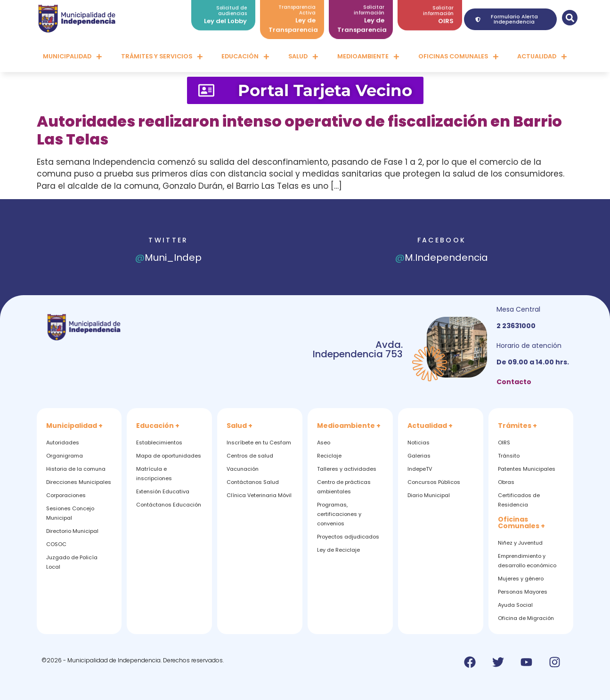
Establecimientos (159, 443)
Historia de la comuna (76, 469)
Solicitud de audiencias (232, 7)
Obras (506, 482)
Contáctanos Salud (253, 482)
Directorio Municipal (72, 531)
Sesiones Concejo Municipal (70, 513)
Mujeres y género (521, 579)
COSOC (56, 544)
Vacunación (243, 469)
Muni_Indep (168, 257)
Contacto (514, 382)
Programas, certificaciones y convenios (339, 514)
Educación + (158, 426)
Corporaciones (66, 495)
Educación (245, 57)
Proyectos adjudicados (348, 537)
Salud (303, 57)
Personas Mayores (523, 592)
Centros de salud (250, 456)
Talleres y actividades (347, 469)
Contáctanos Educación (169, 505)
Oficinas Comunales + (521, 523)
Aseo (324, 443)
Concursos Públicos (434, 482)
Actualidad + (430, 426)
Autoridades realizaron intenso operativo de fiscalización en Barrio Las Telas (299, 130)
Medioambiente (368, 57)
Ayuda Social (515, 605)
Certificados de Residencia (519, 500)
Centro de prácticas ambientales (344, 487)
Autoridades (63, 443)
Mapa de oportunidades (169, 456)
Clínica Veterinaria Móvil (259, 495)
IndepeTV (420, 469)
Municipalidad (73, 57)
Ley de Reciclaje (338, 550)
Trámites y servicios (162, 57)
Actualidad (542, 57)
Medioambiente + (349, 426)
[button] (570, 18)
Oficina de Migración (526, 618)
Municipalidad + (74, 426)
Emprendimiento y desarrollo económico (527, 561)
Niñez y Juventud (520, 543)
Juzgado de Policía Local (72, 562)
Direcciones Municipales (79, 482)
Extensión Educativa (163, 491)
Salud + (240, 426)
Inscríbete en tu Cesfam (259, 443)
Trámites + (517, 426)
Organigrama (65, 456)
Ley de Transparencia (293, 20)
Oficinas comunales (459, 57)
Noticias (419, 443)
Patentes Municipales (527, 469)
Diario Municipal (429, 495)
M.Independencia (442, 257)
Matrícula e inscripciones (154, 474)
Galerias (419, 456)
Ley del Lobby (225, 17)
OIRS (446, 17)
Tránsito (509, 456)
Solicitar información (438, 7)
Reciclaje (329, 456)
